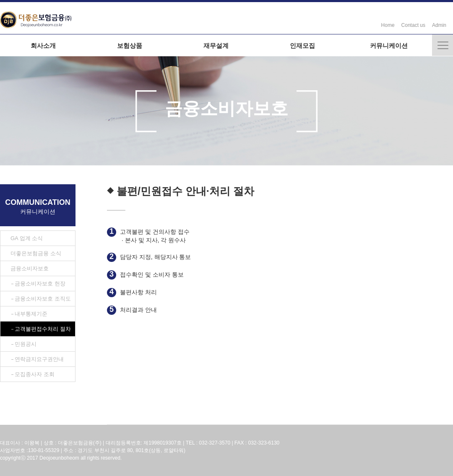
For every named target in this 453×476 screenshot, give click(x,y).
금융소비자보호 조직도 (43, 299)
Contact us (413, 25)
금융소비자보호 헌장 (40, 284)
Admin (439, 25)
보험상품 (130, 46)
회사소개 (43, 46)
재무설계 (216, 46)
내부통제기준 (31, 314)
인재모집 (302, 46)
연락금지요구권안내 (39, 359)
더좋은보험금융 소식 (36, 253)
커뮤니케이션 (389, 46)
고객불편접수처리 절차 (43, 329)
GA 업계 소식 (27, 238)
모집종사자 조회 (35, 374)
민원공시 (26, 344)
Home (388, 25)
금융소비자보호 (30, 268)
